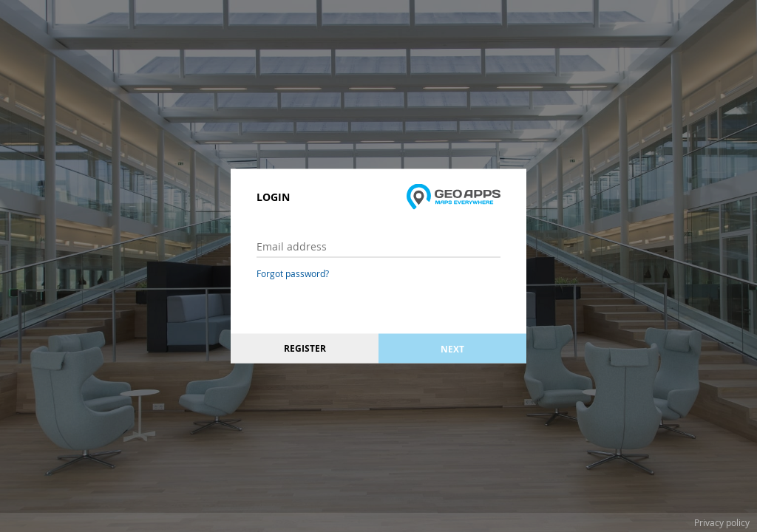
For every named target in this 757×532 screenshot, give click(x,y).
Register (305, 348)
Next (452, 348)
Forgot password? (293, 273)
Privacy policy (722, 522)
